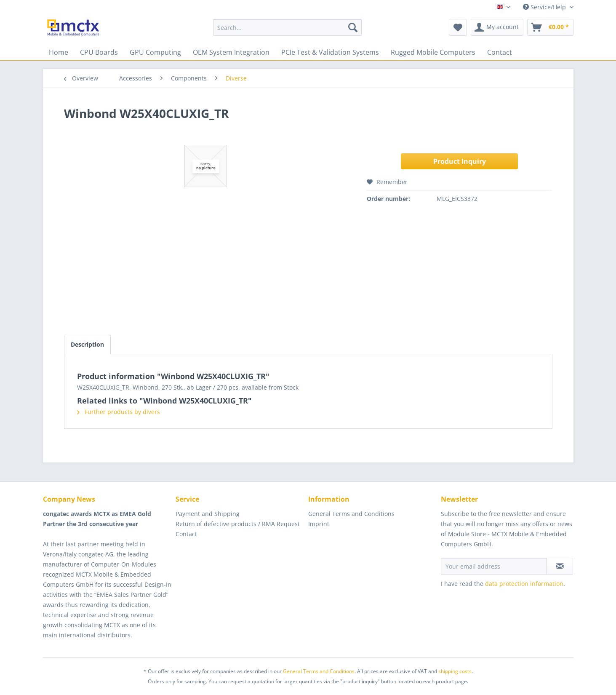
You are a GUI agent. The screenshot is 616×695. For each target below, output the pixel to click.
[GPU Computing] (155, 52)
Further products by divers (119, 412)
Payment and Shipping (208, 514)
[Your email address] (494, 566)
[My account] (497, 27)
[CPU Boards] (99, 52)
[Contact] (500, 52)
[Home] (59, 52)
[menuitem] (287, 27)
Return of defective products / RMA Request (238, 524)
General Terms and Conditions (351, 514)
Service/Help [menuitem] (545, 7)
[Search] (353, 27)
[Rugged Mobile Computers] (433, 52)
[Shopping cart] (550, 27)
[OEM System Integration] (231, 52)
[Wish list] (458, 27)
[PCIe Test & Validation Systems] (330, 52)
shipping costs (455, 671)
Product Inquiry (460, 161)
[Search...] (287, 27)
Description (87, 344)
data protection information (524, 584)
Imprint (319, 524)
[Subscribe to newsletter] (560, 566)
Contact (186, 534)
